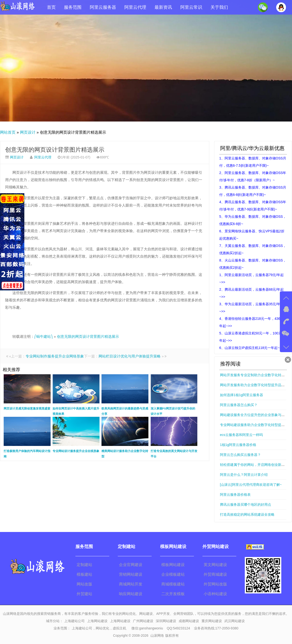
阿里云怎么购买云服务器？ (240, 455)
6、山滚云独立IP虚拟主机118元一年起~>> (251, 348)
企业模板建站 (173, 574)
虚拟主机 (119, 628)
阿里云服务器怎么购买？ (239, 405)
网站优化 (102, 628)
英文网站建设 (215, 565)
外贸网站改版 (215, 584)
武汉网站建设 (235, 621)
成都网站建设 (189, 621)
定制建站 (84, 565)
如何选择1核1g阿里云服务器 (242, 395)
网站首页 (8, 132)
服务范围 (73, 7)
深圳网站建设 (166, 621)
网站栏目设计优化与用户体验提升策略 (130, 356)
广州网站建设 (143, 621)
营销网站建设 (131, 574)
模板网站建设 (173, 565)
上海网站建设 (97, 621)
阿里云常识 (191, 7)
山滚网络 (157, 635)
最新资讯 (163, 7)
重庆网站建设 (212, 621)
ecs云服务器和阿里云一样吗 (241, 435)
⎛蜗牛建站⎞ (44, 336)
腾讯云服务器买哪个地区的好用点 (246, 505)
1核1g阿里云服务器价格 (238, 445)
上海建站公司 (74, 621)
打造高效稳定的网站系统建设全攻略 (247, 514)
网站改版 (84, 584)
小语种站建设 (215, 594)
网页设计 (28, 132)
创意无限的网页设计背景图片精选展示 (55, 150)
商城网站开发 (131, 584)
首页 (51, 7)
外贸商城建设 (215, 574)
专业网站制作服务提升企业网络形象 (55, 356)
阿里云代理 (135, 7)
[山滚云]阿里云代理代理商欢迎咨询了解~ (251, 485)
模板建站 (84, 574)
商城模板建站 (173, 584)
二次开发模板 (173, 594)
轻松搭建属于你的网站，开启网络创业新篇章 (254, 465)
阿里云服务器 (103, 7)
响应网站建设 (131, 594)
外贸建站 (84, 594)
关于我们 (219, 7)
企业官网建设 (131, 565)
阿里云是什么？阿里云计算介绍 (244, 475)
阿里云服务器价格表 (235, 495)
